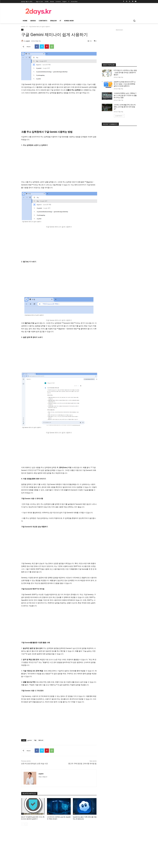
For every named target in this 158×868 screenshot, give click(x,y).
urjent (28, 41)
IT (27, 27)
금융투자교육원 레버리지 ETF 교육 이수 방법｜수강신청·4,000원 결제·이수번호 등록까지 (125, 84)
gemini (30, 740)
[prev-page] (23, 824)
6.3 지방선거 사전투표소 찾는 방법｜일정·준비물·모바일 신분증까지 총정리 (125, 72)
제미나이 (41, 740)
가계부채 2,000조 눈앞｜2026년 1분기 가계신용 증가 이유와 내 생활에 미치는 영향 (125, 95)
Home (23, 27)
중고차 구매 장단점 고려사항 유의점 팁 (82, 764)
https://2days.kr (43, 777)
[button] (134, 21)
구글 (35, 740)
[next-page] (26, 824)
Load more (119, 116)
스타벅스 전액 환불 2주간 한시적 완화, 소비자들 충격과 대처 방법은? (125, 107)
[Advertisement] (96, 11)
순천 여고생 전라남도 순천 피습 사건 (34, 764)
